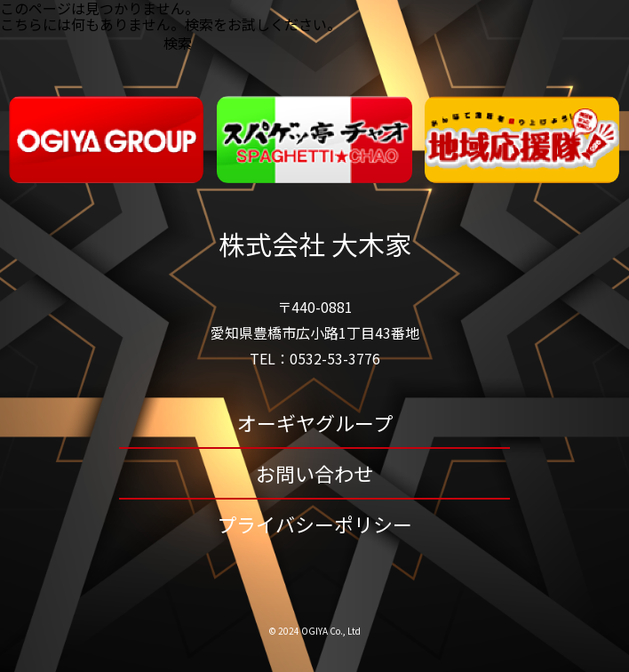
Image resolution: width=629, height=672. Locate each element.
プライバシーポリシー (314, 524)
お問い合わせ (314, 473)
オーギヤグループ (315, 422)
